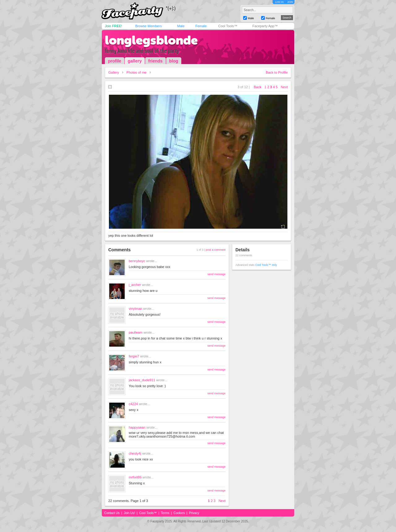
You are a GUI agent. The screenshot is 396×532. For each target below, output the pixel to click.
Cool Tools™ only (266, 265)
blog (174, 61)
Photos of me (137, 72)
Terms (165, 513)
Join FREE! (114, 26)
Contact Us (112, 513)
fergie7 (134, 356)
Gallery (114, 72)
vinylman (135, 309)
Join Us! (129, 513)
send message (216, 274)
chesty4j (135, 453)
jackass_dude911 (142, 380)
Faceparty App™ (265, 26)
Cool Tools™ (228, 26)
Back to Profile (277, 72)
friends (155, 61)
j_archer (135, 285)
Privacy (194, 513)
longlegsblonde (151, 40)
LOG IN (279, 2)
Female (201, 26)
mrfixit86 (135, 477)
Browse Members (148, 26)
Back (257, 87)
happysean (137, 427)
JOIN (290, 2)
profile (115, 61)
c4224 (133, 404)
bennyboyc (137, 261)
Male (181, 26)
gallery (135, 61)
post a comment (216, 250)
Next (284, 87)
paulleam (136, 332)
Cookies (179, 513)
